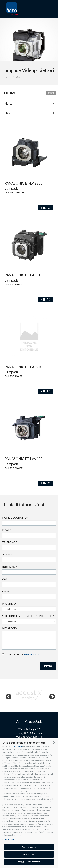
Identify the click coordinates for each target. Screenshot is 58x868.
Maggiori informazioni (29, 862)
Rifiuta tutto (29, 854)
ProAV (16, 77)
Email (7, 530)
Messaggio (10, 628)
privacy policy (34, 654)
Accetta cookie (29, 847)
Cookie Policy (9, 839)
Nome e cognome (15, 518)
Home (6, 77)
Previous (7, 695)
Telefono (10, 542)
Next (50, 695)
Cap (5, 579)
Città (7, 591)
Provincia (10, 604)
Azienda (8, 554)
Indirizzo (10, 567)
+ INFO (46, 208)
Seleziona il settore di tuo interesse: (28, 616)
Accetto (3, 654)
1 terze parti (17, 747)
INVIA (48, 666)
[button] (54, 742)
